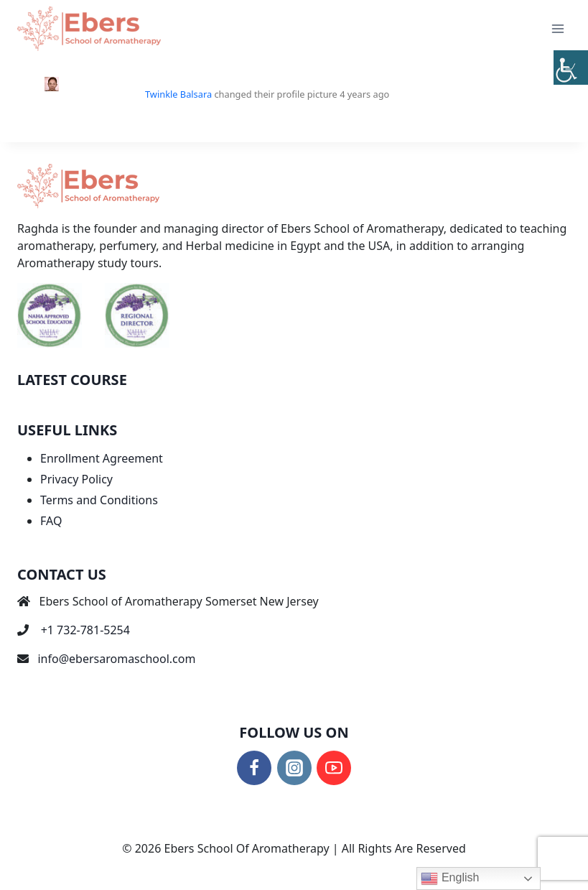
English (450, 879)
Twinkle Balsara (178, 94)
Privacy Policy (76, 479)
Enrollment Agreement (102, 458)
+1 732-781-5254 (85, 630)
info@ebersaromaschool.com (116, 659)
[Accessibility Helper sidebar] (571, 68)
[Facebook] (254, 768)
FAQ (51, 521)
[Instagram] (294, 768)
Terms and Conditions (99, 500)
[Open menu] (557, 28)
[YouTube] (334, 768)
